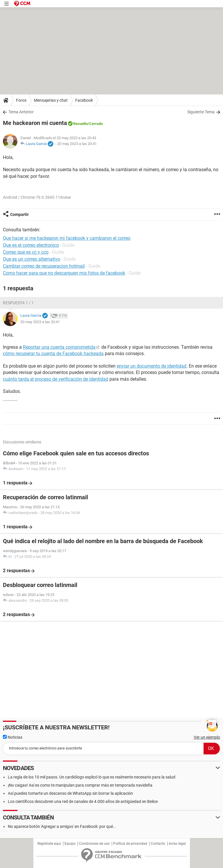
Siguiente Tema (201, 112)
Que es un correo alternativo (32, 259)
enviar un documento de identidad (152, 366)
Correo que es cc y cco (26, 252)
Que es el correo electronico (31, 245)
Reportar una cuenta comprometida (59, 347)
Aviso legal (177, 844)
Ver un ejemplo (207, 737)
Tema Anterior (21, 112)
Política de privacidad (130, 844)
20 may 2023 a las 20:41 (77, 144)
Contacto (158, 844)
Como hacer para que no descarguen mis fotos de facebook (64, 273)
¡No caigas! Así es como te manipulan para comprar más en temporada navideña (80, 785)
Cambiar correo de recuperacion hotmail (44, 266)
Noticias (13, 737)
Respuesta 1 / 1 (18, 303)
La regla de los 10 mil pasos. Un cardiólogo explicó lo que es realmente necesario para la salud (92, 777)
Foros (21, 100)
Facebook (84, 100)
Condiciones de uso (94, 844)
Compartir (19, 214)
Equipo (70, 844)
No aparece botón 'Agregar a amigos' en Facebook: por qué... (62, 826)
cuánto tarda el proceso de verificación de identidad (56, 379)
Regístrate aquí (49, 844)
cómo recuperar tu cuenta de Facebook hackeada (53, 354)
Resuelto (80, 124)
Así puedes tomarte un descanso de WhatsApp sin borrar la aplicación (70, 793)
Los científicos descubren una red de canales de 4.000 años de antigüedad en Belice (83, 801)
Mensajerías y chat (51, 100)
